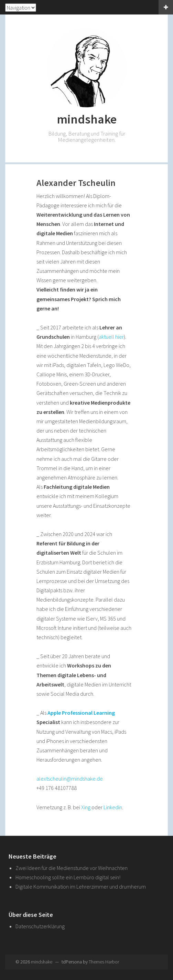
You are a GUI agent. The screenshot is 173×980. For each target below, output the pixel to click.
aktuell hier (111, 337)
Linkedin (113, 807)
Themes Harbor (104, 962)
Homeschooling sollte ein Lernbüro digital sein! (68, 877)
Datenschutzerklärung (40, 926)
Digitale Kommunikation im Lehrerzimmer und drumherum (81, 887)
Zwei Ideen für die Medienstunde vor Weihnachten (72, 868)
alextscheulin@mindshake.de (70, 779)
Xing (86, 807)
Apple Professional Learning (81, 713)
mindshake (87, 119)
